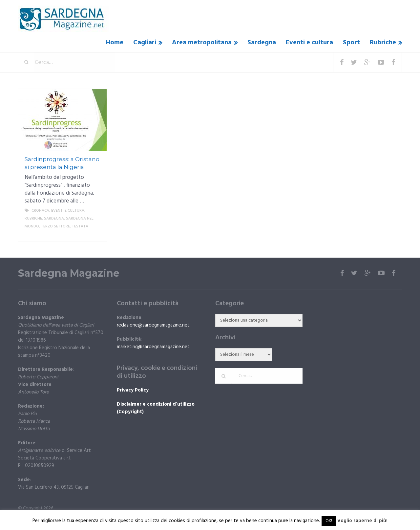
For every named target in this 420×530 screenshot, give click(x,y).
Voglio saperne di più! (362, 521)
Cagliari (145, 43)
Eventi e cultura (309, 43)
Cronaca (40, 211)
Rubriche (383, 43)
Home (115, 43)
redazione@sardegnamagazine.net (153, 325)
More (96, 234)
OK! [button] (329, 521)
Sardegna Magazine (69, 273)
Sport (351, 43)
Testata (80, 226)
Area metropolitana (202, 43)
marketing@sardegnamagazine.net (153, 347)
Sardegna (262, 43)
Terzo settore (55, 226)
